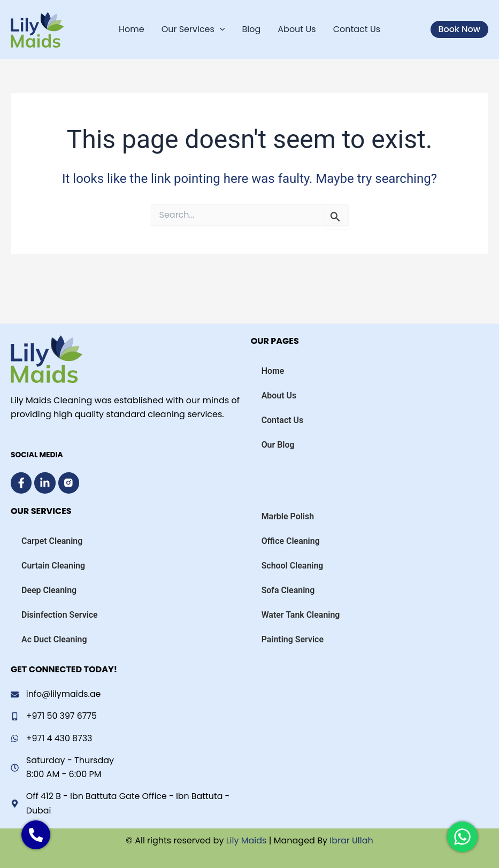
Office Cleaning (291, 540)
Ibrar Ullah (351, 840)
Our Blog (278, 444)
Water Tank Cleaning (301, 614)
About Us (297, 29)
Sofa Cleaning (288, 590)
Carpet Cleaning (52, 540)
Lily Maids (245, 840)
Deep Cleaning (49, 590)
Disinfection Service (60, 614)
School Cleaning (293, 565)
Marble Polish (288, 516)
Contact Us (357, 29)
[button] (459, 29)
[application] (220, 29)
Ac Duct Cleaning (54, 639)
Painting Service (293, 639)
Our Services (193, 29)
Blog (251, 29)
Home (132, 29)
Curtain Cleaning (53, 565)
